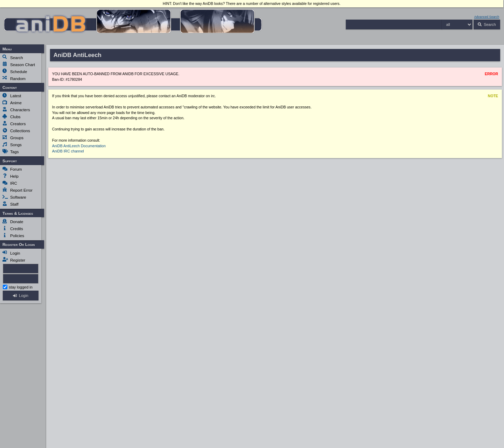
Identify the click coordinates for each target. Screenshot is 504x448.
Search (490, 24)
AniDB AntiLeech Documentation (79, 146)
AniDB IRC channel (68, 151)
